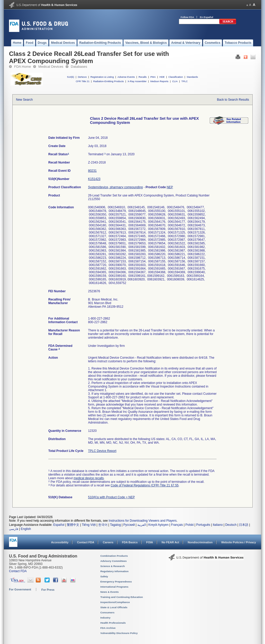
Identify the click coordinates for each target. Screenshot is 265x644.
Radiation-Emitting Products (108, 81)
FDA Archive (108, 628)
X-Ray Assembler (137, 81)
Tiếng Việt (89, 525)
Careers (108, 542)
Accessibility (60, 542)
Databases (79, 67)
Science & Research (113, 566)
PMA (153, 77)
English (26, 529)
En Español (207, 17)
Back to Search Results (233, 100)
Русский (129, 525)
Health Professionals (113, 623)
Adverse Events (126, 77)
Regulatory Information (114, 571)
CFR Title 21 (82, 81)
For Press (48, 590)
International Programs (114, 587)
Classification (176, 77)
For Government (20, 589)
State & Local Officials (114, 607)
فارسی (14, 529)
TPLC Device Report (102, 451)
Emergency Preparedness (116, 582)
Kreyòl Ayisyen (158, 525)
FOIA (149, 542)
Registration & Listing (102, 77)
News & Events (109, 592)
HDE (162, 77)
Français (177, 525)
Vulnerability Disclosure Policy (119, 633)
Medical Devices (51, 67)
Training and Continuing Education (122, 597)
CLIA (175, 81)
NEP (170, 187)
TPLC (185, 81)
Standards (192, 77)
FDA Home (23, 67)
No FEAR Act (170, 542)
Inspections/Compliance (115, 602)
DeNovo (82, 77)
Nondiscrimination (200, 542)
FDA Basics (130, 542)
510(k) (71, 77)
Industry (105, 618)
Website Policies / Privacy (239, 542)
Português (203, 525)
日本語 (244, 525)
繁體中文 (73, 525)
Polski (190, 525)
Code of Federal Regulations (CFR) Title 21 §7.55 (145, 485)
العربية (142, 525)
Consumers (107, 612)
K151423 (94, 179)
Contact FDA (86, 542)
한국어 (103, 525)
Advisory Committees (113, 561)
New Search (24, 100)
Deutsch (231, 525)
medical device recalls (89, 478)
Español (59, 525)
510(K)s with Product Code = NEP (111, 497)
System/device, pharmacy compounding (115, 187)
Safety (104, 576)
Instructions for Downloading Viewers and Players (143, 521)
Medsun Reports (159, 81)
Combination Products (114, 556)
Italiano (218, 525)
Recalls (142, 77)
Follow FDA (187, 17)
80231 (92, 171)
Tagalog (116, 525)
